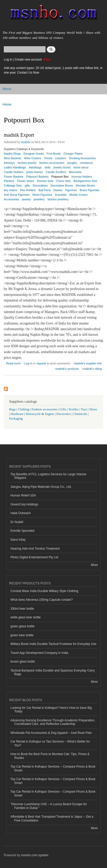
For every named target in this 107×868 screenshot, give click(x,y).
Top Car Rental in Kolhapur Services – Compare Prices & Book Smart (53, 768)
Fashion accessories (44, 409)
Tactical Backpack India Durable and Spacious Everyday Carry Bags (53, 672)
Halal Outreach (21, 513)
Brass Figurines (89, 190)
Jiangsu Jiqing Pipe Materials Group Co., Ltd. (41, 487)
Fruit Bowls (54, 154)
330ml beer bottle (22, 609)
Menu (7, 89)
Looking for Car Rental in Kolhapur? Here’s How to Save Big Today (51, 710)
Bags (12, 409)
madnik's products (67, 369)
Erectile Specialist (22, 531)
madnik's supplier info (88, 363)
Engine (49, 414)
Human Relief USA (23, 495)
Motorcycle (33, 414)
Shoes (93, 409)
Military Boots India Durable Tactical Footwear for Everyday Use (53, 644)
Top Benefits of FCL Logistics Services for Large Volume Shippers (48, 476)
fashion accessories (52, 163)
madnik (25, 142)
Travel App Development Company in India (39, 653)
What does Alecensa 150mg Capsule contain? (42, 600)
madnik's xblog (92, 369)
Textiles (73, 409)
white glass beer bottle (26, 617)
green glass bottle (22, 626)
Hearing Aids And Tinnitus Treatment (35, 549)
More (94, 565)
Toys (84, 409)
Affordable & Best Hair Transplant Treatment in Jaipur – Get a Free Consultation (52, 818)
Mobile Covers (79, 195)
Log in (8, 60)
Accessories (11, 199)
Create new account (28, 60)
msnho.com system (35, 855)
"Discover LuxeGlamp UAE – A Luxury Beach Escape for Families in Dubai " (49, 806)
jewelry (27, 199)
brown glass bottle (23, 662)
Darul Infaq (18, 540)
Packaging (16, 419)
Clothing (24, 409)
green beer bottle (22, 635)
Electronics (64, 414)
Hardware (17, 414)
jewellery (39, 199)
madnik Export (19, 135)
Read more (13, 363)
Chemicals (80, 414)
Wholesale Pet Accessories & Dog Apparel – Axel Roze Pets (51, 733)
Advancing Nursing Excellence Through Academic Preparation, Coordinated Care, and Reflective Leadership (53, 722)
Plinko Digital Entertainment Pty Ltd (34, 557)
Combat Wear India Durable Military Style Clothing (44, 591)
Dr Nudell (17, 522)
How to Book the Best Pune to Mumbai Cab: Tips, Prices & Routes (50, 756)
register (41, 363)
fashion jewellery (58, 199)
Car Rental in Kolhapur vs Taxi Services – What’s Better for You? (50, 743)
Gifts (63, 409)
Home (7, 104)
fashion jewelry (27, 163)
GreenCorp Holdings (24, 504)
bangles (72, 163)
